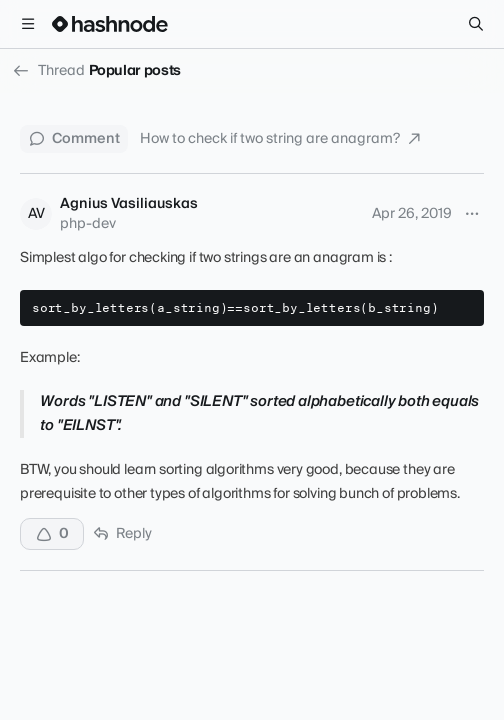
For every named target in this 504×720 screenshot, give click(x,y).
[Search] (476, 24)
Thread (48, 71)
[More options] (472, 214)
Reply (122, 534)
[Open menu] (28, 24)
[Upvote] (52, 534)
